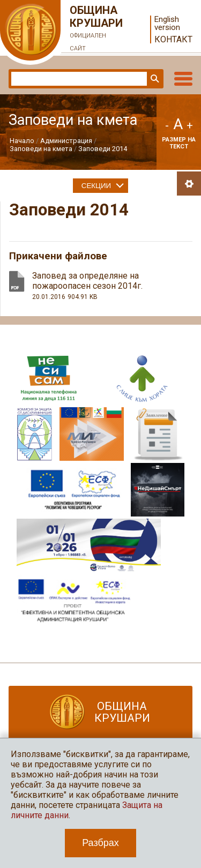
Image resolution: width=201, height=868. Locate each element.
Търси (154, 79)
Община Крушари (96, 29)
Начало (22, 141)
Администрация (66, 141)
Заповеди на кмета (41, 149)
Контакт (173, 39)
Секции (96, 186)
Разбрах (100, 843)
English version (167, 24)
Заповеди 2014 (103, 149)
